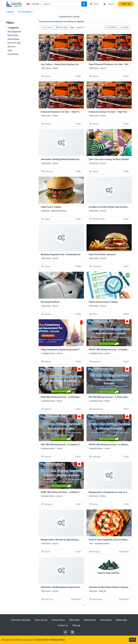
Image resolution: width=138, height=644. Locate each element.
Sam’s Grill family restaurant (102, 254)
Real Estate (13, 35)
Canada (10, 12)
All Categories (14, 32)
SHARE (124, 28)
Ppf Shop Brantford (50, 302)
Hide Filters (48, 28)
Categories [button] (13, 28)
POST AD (126, 4)
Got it (132, 640)
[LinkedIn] (72, 632)
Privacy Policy (58, 620)
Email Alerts (106, 620)
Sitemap (76, 625)
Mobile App (121, 620)
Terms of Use (41, 620)
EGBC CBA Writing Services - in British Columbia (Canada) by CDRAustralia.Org (79, 492)
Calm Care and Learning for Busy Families (109, 159)
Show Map (61, 28)
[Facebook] (65, 632)
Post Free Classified (21, 620)
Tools (94, 4)
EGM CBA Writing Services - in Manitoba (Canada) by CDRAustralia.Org (75, 397)
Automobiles (13, 39)
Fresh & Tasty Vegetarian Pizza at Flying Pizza (111, 540)
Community (13, 54)
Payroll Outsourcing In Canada (103, 302)
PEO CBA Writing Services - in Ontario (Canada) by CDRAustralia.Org (74, 445)
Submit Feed (90, 620)
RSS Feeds (74, 620)
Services (11, 47)
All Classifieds (25, 12)
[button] (109, 4)
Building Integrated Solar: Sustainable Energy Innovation (68, 254)
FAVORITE (111, 28)
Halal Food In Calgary (51, 207)
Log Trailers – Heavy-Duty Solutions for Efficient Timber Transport (73, 64)
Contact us (63, 625)
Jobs (10, 50)
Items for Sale (14, 43)
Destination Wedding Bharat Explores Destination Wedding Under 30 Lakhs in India (80, 587)
